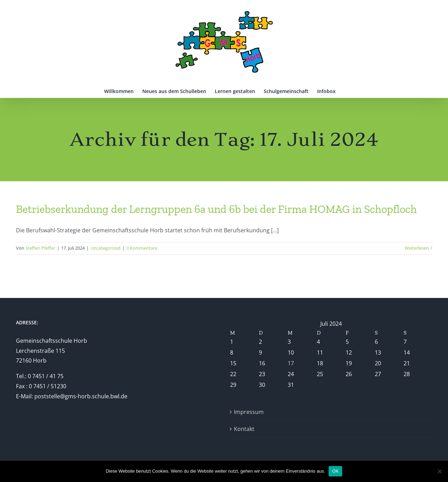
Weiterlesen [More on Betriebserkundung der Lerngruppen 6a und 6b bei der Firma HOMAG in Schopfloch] (417, 248)
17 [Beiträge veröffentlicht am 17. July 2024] (291, 363)
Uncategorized (105, 248)
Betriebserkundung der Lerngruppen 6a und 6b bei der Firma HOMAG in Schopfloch (216, 209)
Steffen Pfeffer (40, 248)
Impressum (249, 412)
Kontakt (244, 429)
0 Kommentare (142, 248)
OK (335, 471)
